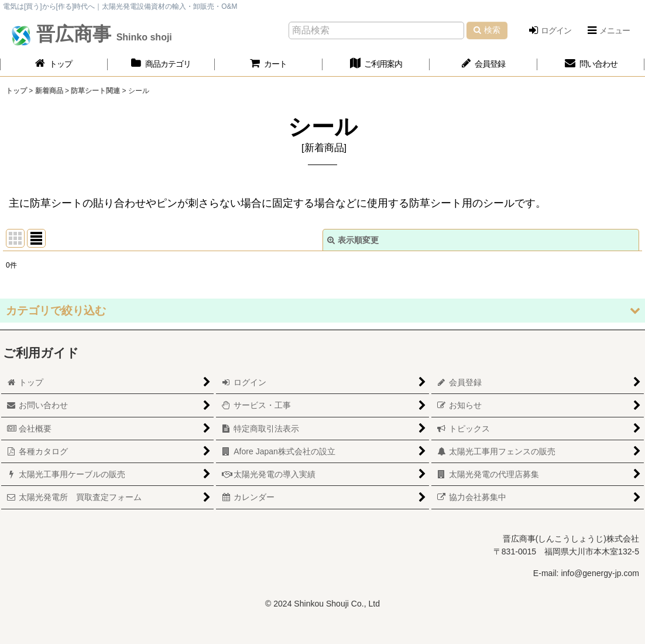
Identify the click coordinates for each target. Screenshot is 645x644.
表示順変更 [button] (353, 240)
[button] (608, 30)
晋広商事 (102, 34)
